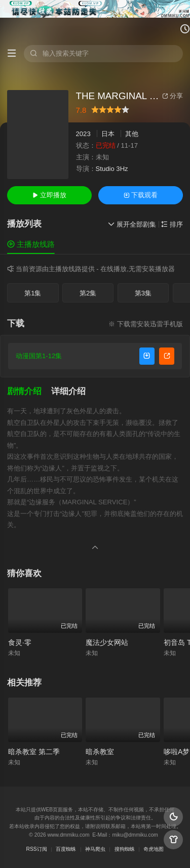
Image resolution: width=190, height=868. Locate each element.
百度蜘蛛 (66, 849)
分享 (173, 96)
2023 (83, 134)
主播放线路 (31, 244)
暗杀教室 (100, 752)
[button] (29, 392)
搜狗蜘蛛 (125, 849)
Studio (105, 169)
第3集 (143, 293)
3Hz (122, 169)
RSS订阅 (37, 849)
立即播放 (49, 195)
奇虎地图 (154, 849)
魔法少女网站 (107, 642)
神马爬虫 (95, 849)
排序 (172, 224)
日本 (108, 134)
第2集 (88, 293)
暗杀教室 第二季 (34, 752)
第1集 (33, 293)
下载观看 (141, 195)
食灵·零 (20, 642)
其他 (132, 134)
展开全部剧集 (132, 224)
